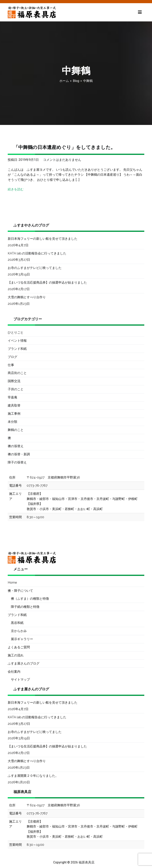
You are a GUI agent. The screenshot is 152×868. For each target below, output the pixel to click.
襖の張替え (16, 446)
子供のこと (16, 389)
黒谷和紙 (17, 623)
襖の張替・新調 (19, 454)
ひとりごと (16, 332)
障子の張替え (17, 462)
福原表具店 (86, 862)
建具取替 (14, 405)
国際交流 (14, 381)
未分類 (12, 422)
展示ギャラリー (22, 639)
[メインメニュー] (140, 12)
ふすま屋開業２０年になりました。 (33, 776)
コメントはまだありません (62, 160)
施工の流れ (16, 655)
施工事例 (14, 414)
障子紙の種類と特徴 (25, 607)
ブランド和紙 (17, 349)
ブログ (12, 357)
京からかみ (19, 631)
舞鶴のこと (16, 430)
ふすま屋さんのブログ (24, 663)
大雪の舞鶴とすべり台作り (27, 297)
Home (12, 583)
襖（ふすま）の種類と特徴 (30, 599)
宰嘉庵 (12, 397)
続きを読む (16, 189)
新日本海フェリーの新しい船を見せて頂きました (43, 239)
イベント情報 (17, 341)
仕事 (11, 365)
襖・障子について (20, 591)
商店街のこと (17, 373)
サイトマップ (20, 680)
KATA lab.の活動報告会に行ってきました (37, 253)
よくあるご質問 (19, 647)
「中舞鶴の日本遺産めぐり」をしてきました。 (64, 147)
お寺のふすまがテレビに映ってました (35, 268)
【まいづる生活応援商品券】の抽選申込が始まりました (47, 282)
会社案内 (14, 672)
